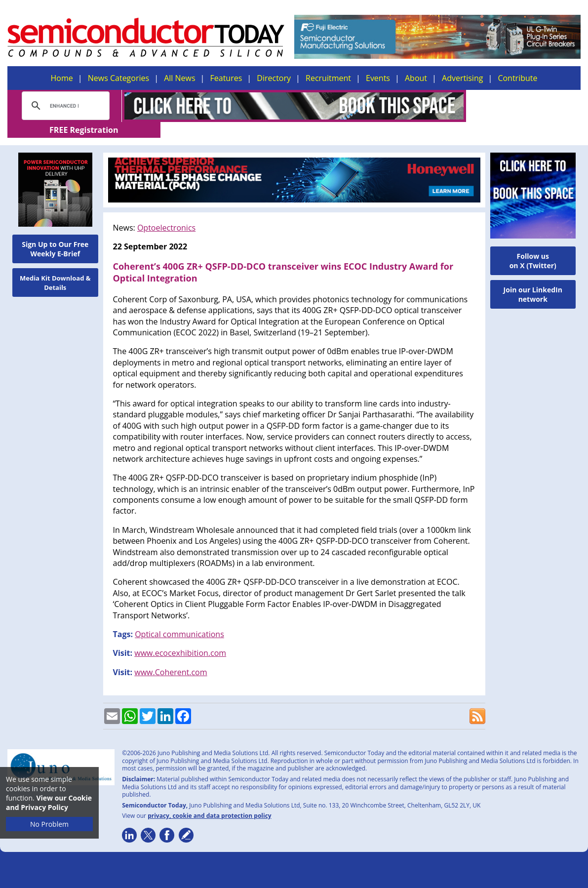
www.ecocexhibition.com (180, 637)
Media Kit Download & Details (55, 267)
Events (378, 78)
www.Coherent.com (171, 656)
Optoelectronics (166, 212)
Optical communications (179, 618)
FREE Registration (524, 106)
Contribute (517, 78)
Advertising (462, 78)
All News (179, 78)
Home (62, 78)
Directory (274, 78)
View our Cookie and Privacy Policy (49, 803)
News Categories (118, 78)
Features (226, 78)
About (416, 78)
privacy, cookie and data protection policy (210, 800)
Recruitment (328, 78)
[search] (64, 106)
